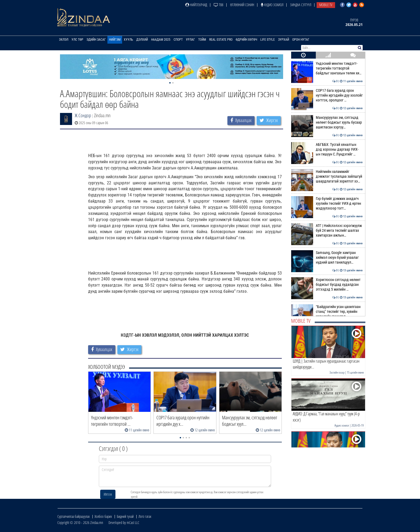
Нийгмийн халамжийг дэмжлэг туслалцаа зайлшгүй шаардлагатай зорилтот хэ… (327, 176)
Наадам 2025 (161, 40)
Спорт (178, 40)
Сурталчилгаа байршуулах (74, 516)
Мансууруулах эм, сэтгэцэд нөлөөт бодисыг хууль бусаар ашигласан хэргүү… (327, 122)
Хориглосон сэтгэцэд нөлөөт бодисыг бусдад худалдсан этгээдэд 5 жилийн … (327, 285)
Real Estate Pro (221, 40)
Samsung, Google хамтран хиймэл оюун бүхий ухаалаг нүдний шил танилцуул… (327, 258)
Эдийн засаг (96, 40)
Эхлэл (64, 40)
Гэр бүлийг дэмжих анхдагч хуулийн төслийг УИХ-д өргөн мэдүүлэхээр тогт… (327, 204)
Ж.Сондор (83, 115)
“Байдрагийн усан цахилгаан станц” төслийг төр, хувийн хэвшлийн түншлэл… (327, 312)
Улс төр (77, 40)
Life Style (268, 40)
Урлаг (190, 40)
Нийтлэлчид (196, 5)
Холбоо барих (103, 516)
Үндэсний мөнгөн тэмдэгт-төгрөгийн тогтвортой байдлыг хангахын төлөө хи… (327, 68)
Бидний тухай (125, 516)
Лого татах (145, 516)
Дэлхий (142, 40)
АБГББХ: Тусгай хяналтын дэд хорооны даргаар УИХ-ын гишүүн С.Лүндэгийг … (327, 149)
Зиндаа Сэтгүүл (301, 5)
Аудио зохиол (272, 5)
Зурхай (284, 40)
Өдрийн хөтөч (246, 40)
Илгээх (108, 494)
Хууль (128, 40)
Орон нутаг (301, 40)
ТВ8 (219, 5)
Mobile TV (326, 5)
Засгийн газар (337, 372)
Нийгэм (115, 40)
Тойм (202, 40)
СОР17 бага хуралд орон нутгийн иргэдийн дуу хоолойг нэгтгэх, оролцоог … (327, 95)
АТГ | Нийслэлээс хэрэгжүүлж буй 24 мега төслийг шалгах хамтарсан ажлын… (327, 231)
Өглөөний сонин (242, 5)
